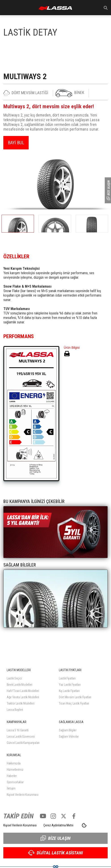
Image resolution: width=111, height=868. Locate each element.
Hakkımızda (14, 763)
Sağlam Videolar (69, 736)
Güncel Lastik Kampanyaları (23, 743)
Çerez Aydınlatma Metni (58, 825)
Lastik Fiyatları (67, 678)
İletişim (11, 788)
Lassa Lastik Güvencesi (21, 736)
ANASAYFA (55, 8)
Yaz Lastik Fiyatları (70, 685)
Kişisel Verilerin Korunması (22, 795)
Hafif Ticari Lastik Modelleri (23, 691)
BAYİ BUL (16, 143)
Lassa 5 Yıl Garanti (18, 730)
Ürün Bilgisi (72, 348)
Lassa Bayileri (15, 710)
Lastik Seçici (14, 678)
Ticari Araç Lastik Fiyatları (74, 703)
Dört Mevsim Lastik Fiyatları (75, 697)
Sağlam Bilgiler (68, 730)
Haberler (12, 776)
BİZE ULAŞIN (55, 838)
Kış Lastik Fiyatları (69, 691)
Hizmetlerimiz (15, 770)
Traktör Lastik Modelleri (20, 703)
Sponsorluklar (15, 782)
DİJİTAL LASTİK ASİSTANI (55, 853)
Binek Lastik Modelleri (20, 685)
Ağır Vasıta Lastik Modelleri (23, 697)
